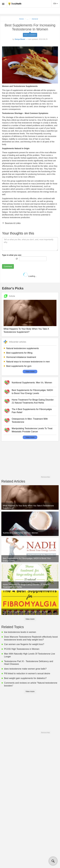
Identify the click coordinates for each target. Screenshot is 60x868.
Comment (8, 266)
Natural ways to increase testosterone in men (28, 362)
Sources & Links (12, 223)
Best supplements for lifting (19, 353)
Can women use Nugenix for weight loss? (24, 644)
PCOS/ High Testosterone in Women (22, 649)
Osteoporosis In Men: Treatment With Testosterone (30, 420)
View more (30, 372)
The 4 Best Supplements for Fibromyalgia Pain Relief (32, 411)
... (28, 19)
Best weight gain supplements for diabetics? (25, 678)
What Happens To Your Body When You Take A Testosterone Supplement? (26, 330)
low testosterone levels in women (20, 632)
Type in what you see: (12, 255)
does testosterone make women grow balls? (25, 669)
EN (56, 4)
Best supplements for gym (19, 366)
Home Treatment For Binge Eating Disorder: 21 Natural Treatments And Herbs (33, 401)
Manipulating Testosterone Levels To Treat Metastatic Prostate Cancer (32, 430)
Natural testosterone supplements (23, 348)
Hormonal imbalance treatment (21, 357)
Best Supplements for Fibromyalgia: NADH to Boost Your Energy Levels (32, 392)
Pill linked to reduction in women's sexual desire (27, 673)
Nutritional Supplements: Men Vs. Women (32, 383)
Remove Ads (45, 477)
